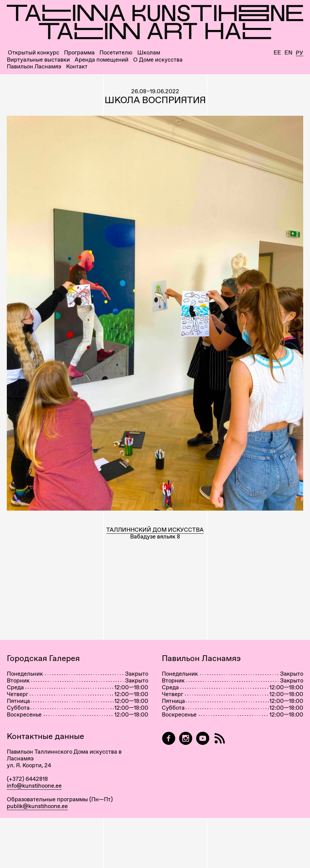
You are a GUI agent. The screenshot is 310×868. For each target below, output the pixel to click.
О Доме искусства (158, 60)
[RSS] (220, 738)
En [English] (288, 53)
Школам (149, 53)
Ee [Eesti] (277, 53)
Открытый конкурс (34, 53)
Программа (79, 53)
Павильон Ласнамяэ (34, 67)
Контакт (77, 67)
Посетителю (116, 53)
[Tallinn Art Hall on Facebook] (169, 738)
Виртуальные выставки (38, 60)
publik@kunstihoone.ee (37, 806)
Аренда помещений (102, 60)
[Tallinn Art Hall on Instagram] (186, 738)
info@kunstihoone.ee (34, 786)
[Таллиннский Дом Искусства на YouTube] (203, 738)
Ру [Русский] (299, 53)
